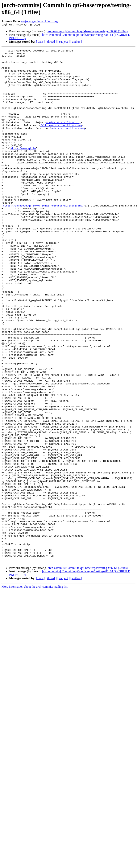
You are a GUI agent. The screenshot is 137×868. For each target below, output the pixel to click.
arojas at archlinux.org (63, 137)
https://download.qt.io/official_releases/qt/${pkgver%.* (44, 237)
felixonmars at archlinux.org (61, 141)
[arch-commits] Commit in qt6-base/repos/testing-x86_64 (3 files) (87, 31)
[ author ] (76, 42)
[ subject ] (64, 42)
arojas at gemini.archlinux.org (39, 21)
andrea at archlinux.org (68, 144)
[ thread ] (51, 42)
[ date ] (40, 42)
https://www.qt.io (23, 168)
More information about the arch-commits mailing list (35, 689)
